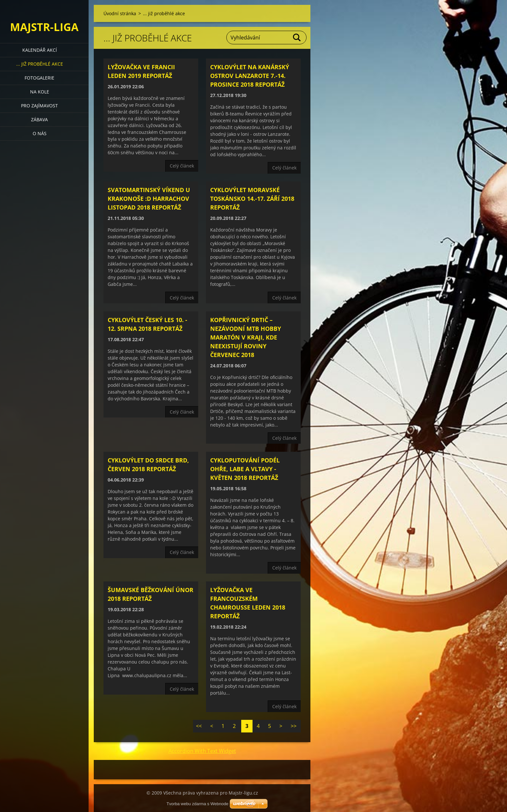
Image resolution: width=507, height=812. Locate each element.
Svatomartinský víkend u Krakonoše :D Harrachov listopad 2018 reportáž (149, 199)
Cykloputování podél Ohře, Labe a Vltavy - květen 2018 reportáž (245, 469)
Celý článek (182, 166)
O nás (40, 133)
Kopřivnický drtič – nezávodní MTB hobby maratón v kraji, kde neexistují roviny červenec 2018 (246, 337)
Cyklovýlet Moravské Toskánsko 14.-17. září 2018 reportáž (252, 199)
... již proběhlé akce (40, 64)
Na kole (40, 92)
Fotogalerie (39, 78)
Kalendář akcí (40, 50)
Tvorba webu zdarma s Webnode (197, 804)
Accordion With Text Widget (202, 751)
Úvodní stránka (120, 13)
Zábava (39, 119)
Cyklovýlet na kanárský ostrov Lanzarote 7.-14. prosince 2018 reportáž (250, 76)
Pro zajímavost (39, 106)
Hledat (297, 38)
